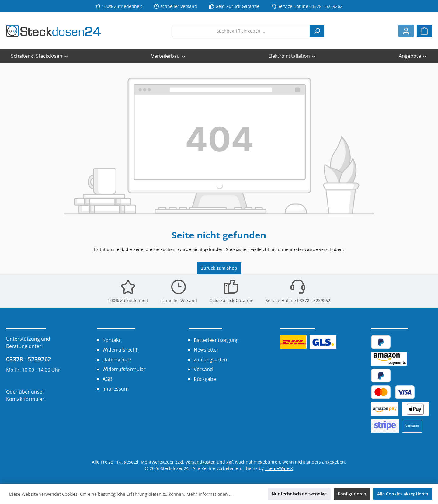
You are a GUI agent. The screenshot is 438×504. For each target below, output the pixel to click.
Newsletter (206, 350)
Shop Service (205, 324)
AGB (107, 379)
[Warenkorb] (424, 31)
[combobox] (241, 31)
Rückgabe (205, 379)
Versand (203, 369)
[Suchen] (317, 31)
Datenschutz (117, 360)
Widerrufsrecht (120, 350)
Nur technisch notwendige (299, 494)
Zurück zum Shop (219, 268)
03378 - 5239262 (29, 359)
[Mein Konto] (406, 31)
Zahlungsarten (210, 360)
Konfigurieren (352, 494)
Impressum (116, 389)
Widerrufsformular (124, 369)
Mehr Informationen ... (210, 494)
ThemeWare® (279, 468)
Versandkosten (201, 462)
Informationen (116, 324)
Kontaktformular (25, 399)
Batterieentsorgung (216, 340)
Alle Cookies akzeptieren (403, 494)
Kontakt (111, 340)
